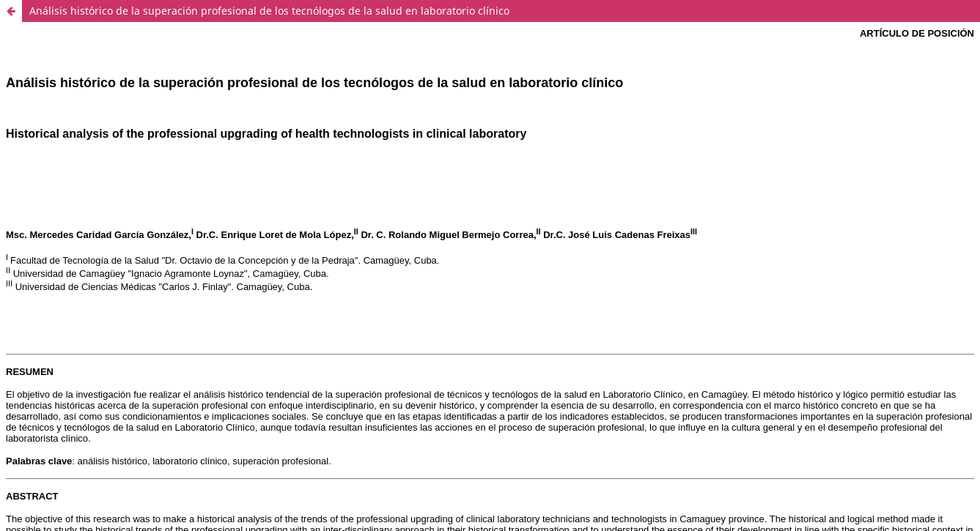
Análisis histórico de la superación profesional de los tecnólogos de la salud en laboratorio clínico (269, 11)
